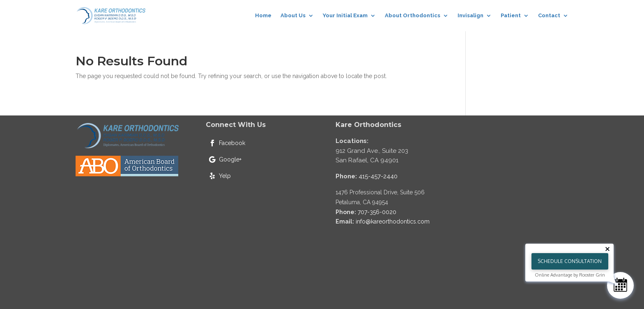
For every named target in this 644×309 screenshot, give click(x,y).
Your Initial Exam (345, 15)
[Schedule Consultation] (620, 285)
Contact (549, 15)
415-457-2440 (378, 176)
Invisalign (470, 15)
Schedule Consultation (570, 261)
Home (263, 15)
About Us (293, 15)
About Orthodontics (413, 15)
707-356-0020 (377, 212)
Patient (511, 15)
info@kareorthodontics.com (393, 221)
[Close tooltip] (607, 249)
